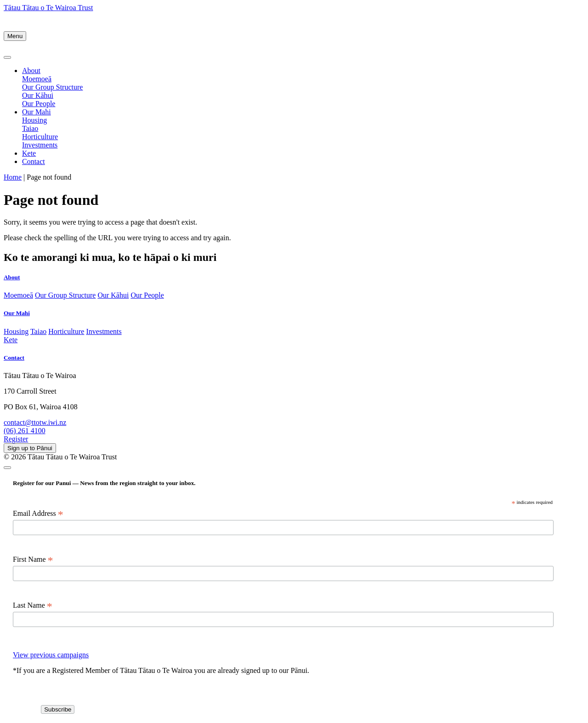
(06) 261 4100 (25, 431)
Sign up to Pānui (30, 448)
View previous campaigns (51, 655)
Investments (40, 145)
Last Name (33, 605)
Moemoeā (37, 79)
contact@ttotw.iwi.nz (35, 422)
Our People (39, 104)
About (31, 71)
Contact (34, 161)
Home (13, 177)
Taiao (30, 128)
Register (16, 439)
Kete (29, 153)
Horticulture (40, 137)
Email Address (38, 514)
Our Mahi (37, 112)
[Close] (7, 57)
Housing (34, 120)
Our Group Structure (52, 87)
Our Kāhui (38, 95)
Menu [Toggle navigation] (15, 36)
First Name (33, 559)
